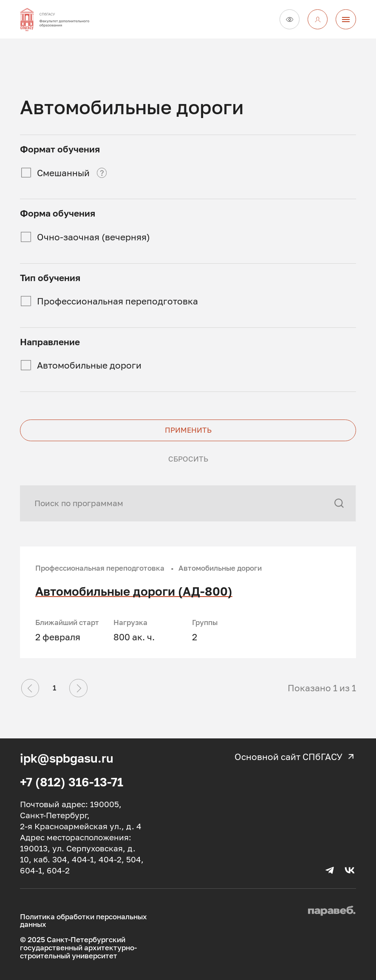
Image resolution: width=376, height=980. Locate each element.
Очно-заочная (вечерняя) (93, 237)
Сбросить (188, 459)
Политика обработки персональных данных (83, 921)
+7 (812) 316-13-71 (72, 782)
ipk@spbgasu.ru (67, 758)
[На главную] (64, 19)
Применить (188, 430)
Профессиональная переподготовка (117, 301)
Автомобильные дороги (89, 365)
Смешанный (63, 173)
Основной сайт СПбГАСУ (295, 757)
